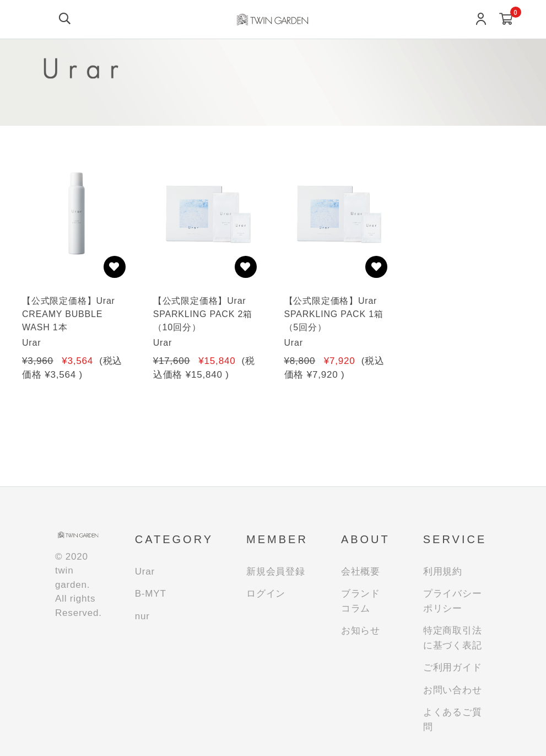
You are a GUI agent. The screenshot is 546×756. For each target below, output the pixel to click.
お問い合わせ (453, 690)
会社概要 (361, 572)
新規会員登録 (276, 572)
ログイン (266, 594)
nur (142, 616)
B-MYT (151, 594)
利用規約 (443, 572)
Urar (145, 572)
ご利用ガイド (453, 667)
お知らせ (361, 631)
